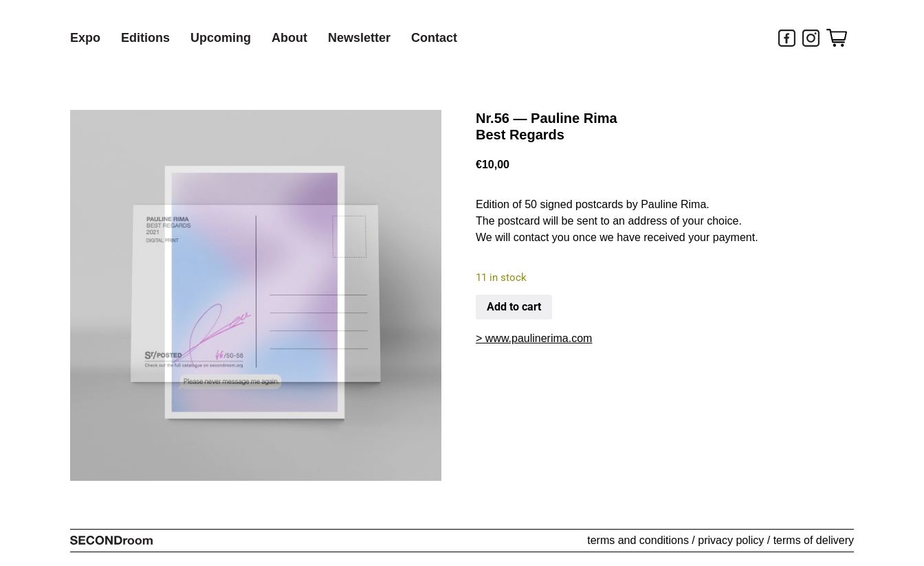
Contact (434, 38)
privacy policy (731, 540)
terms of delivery (814, 540)
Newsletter (359, 38)
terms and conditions (638, 540)
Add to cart (514, 307)
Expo (85, 38)
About (289, 38)
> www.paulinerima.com (534, 338)
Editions (145, 38)
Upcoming (221, 38)
